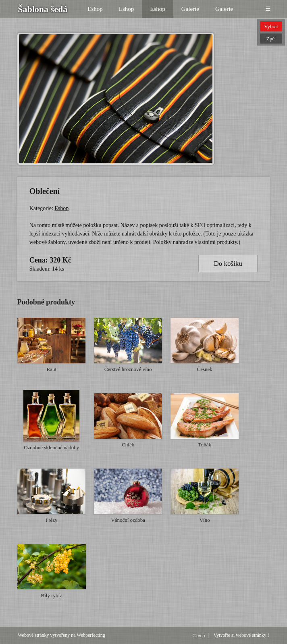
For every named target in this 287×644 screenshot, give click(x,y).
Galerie (190, 9)
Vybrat (271, 26)
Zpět (271, 39)
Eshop (95, 9)
